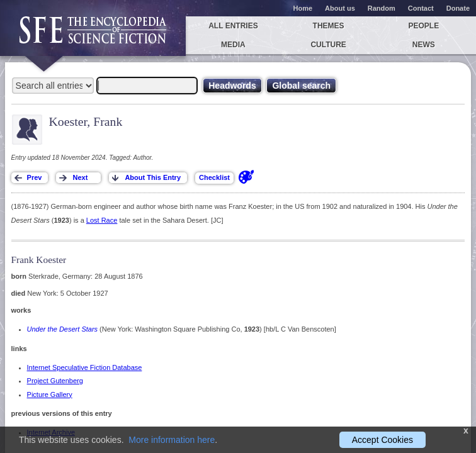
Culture (328, 45)
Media (233, 45)
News (424, 45)
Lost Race (102, 220)
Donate (458, 8)
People (423, 26)
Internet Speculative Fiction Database (85, 367)
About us (340, 8)
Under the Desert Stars (63, 329)
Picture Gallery (50, 394)
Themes (329, 26)
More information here (172, 440)
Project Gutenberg (55, 381)
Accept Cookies (382, 440)
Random (382, 8)
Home (303, 8)
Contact (421, 8)
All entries (233, 26)
